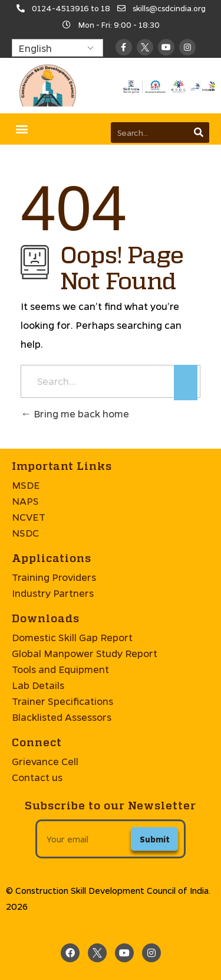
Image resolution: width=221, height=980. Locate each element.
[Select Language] (57, 48)
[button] (22, 129)
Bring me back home (75, 414)
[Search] (199, 133)
